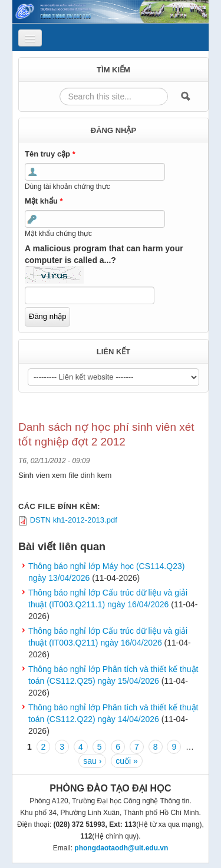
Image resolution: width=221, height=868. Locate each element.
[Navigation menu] (30, 38)
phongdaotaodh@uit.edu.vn (121, 848)
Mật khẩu (44, 201)
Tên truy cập (50, 154)
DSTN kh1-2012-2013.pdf (74, 520)
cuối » (127, 761)
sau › (92, 761)
